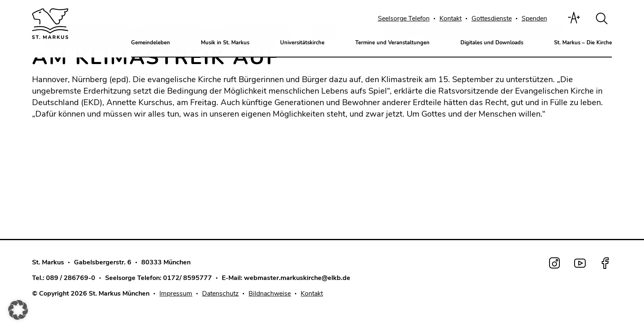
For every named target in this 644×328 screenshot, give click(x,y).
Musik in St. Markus (225, 43)
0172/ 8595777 (187, 278)
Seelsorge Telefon (404, 18)
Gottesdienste (492, 18)
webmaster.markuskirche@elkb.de (297, 278)
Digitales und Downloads (492, 43)
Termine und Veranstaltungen (392, 43)
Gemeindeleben (151, 43)
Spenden (534, 18)
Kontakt (451, 18)
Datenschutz (220, 294)
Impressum (176, 294)
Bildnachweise (270, 294)
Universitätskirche (302, 43)
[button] (18, 310)
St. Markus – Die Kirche (583, 43)
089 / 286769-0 (71, 278)
